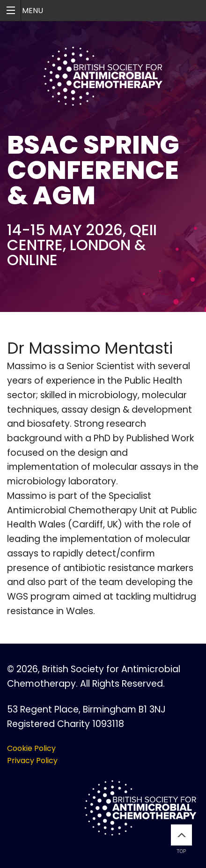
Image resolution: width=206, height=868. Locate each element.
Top (181, 839)
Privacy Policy (32, 760)
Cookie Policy (31, 748)
